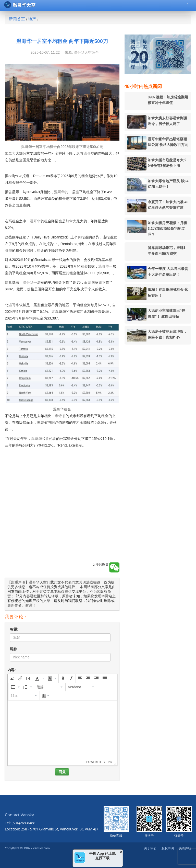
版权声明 (168, 848)
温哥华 (89, 153)
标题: (14, 629)
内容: (12, 670)
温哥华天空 (20, 5)
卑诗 (58, 416)
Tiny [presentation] (109, 762)
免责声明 (185, 848)
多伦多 (51, 439)
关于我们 (150, 848)
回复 (62, 772)
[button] (12, 678)
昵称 (14, 649)
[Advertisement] (62, 516)
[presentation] (12, 678)
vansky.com (41, 848)
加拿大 (10, 153)
